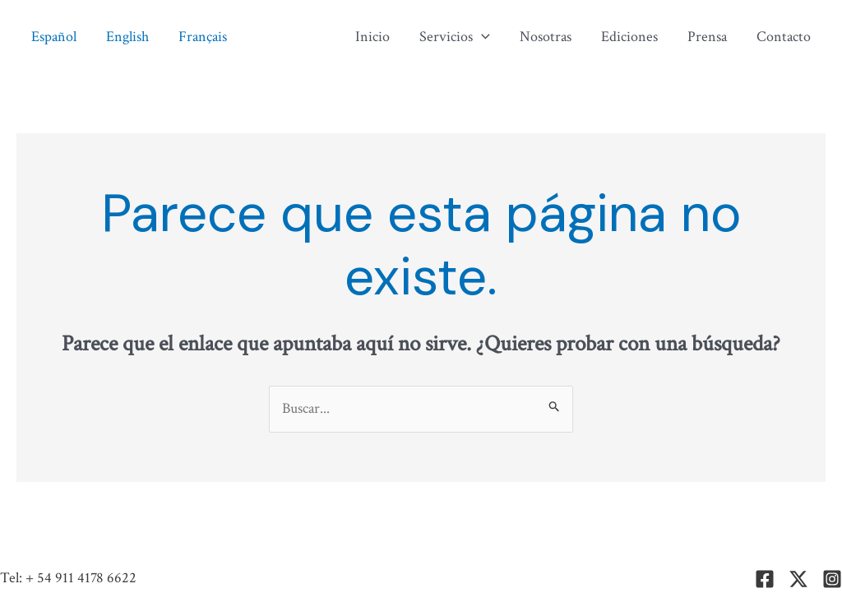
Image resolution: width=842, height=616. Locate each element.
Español (54, 37)
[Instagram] (832, 579)
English (127, 37)
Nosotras (546, 37)
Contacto (784, 37)
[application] (481, 37)
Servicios (455, 37)
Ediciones (629, 37)
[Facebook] (765, 579)
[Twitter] (798, 579)
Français (203, 37)
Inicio (372, 37)
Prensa (707, 37)
